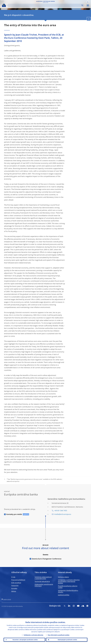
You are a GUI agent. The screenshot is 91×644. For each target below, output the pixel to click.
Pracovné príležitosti (18, 580)
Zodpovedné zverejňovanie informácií (44, 585)
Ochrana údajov (63, 577)
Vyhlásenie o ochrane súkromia (33, 634)
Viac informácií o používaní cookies (59, 634)
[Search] (45, 5)
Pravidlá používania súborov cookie (68, 587)
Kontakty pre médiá (14, 514)
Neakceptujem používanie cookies (67, 639)
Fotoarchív (15, 586)
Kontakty (14, 588)
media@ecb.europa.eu (63, 514)
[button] (88, 2)
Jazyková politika (64, 595)
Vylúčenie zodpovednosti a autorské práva (43, 578)
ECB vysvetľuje (16, 583)
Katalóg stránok (7, 599)
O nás (13, 577)
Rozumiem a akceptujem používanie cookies (24, 639)
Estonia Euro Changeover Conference (47, 559)
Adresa (14, 591)
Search (82, 5)
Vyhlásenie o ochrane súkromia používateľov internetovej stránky (69, 581)
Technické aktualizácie (42, 581)
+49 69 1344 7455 (61, 511)
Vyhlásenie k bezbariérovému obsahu (68, 591)
